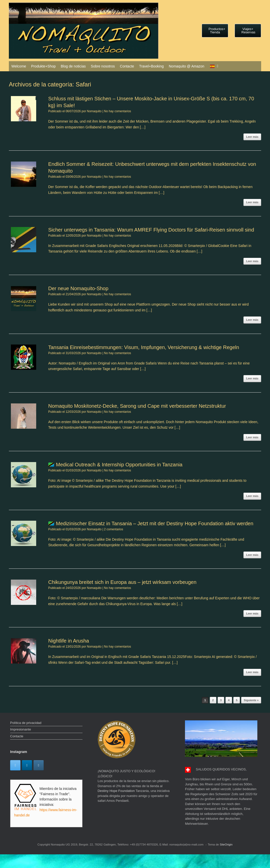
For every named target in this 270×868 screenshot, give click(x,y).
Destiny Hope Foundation (116, 791)
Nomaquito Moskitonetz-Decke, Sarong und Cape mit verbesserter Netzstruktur (137, 406)
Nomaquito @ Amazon (186, 66)
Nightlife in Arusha (68, 641)
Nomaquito (94, 111)
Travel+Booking (151, 66)
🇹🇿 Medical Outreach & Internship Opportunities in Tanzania (115, 465)
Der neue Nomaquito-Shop (78, 288)
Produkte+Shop (43, 66)
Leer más (252, 137)
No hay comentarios (118, 111)
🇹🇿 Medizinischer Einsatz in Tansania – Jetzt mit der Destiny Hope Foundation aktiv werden (151, 523)
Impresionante (20, 729)
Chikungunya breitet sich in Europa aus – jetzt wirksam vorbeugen (122, 582)
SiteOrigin (226, 844)
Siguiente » (251, 700)
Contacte (127, 66)
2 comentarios (113, 529)
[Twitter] (15, 765)
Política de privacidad (26, 723)
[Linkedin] (27, 765)
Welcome (19, 66)
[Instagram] (39, 765)
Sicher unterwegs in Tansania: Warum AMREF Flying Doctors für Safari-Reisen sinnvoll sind (151, 230)
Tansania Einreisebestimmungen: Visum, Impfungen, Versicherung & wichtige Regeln (144, 347)
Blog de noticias (73, 66)
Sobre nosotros (103, 66)
